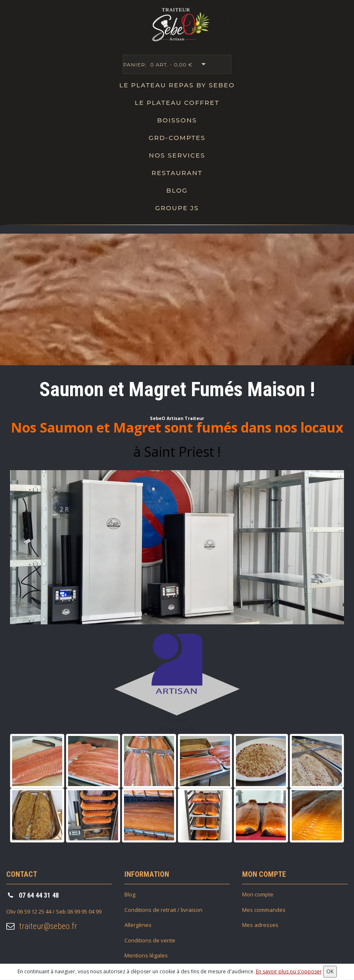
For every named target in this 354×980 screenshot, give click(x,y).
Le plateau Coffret (177, 103)
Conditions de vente (150, 940)
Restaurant (177, 173)
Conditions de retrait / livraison (163, 910)
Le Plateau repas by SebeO (177, 85)
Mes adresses (260, 925)
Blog (177, 190)
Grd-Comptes (177, 138)
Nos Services (177, 155)
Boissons (177, 120)
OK (330, 971)
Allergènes (138, 925)
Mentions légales (146, 955)
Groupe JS (177, 208)
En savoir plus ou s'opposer (289, 971)
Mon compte (258, 894)
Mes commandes (264, 910)
